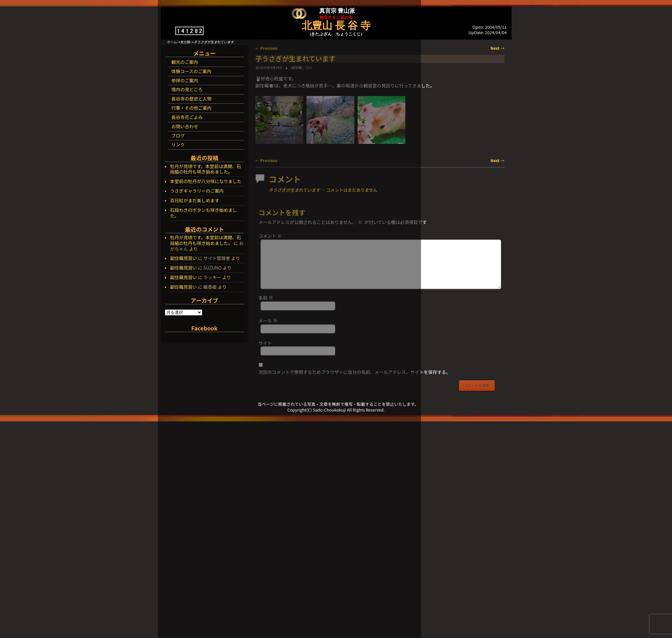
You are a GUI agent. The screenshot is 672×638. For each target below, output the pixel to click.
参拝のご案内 (185, 80)
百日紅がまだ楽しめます (195, 201)
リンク (178, 145)
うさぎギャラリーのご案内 (197, 191)
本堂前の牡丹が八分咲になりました (206, 182)
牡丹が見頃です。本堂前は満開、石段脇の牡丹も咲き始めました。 (206, 169)
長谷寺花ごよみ (187, 117)
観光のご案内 (185, 62)
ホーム (172, 42)
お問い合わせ (185, 126)
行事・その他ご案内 (191, 108)
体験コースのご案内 (191, 71)
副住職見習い (183, 258)
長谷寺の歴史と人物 (191, 99)
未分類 (185, 42)
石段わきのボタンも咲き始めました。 (203, 213)
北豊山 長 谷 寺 (336, 26)
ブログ (178, 136)
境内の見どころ (187, 89)
